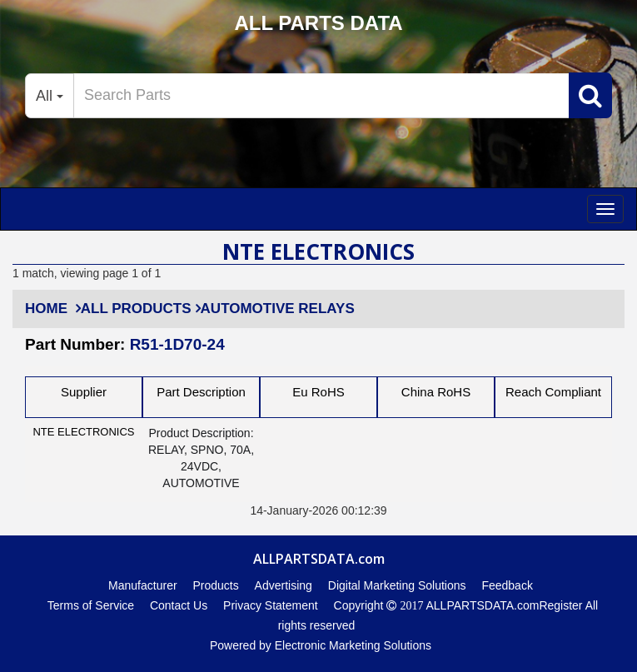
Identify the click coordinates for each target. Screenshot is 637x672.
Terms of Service (91, 605)
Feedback (507, 585)
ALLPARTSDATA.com (481, 605)
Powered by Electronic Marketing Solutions (321, 645)
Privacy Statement (271, 605)
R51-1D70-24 (177, 344)
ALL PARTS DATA (318, 23)
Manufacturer (142, 585)
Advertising (284, 585)
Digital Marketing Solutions (397, 585)
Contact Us (179, 605)
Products (215, 585)
